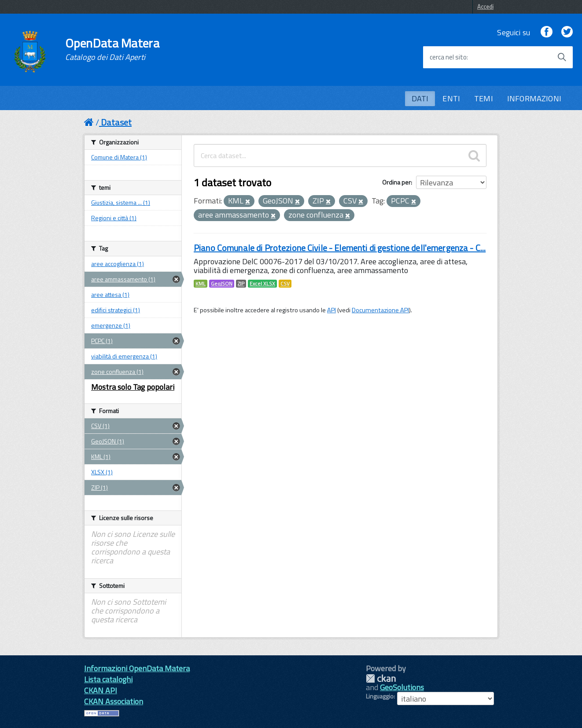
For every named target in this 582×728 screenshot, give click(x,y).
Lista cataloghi (108, 679)
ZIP (241, 284)
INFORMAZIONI (534, 98)
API (332, 310)
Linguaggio (380, 696)
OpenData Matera (112, 49)
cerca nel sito (448, 57)
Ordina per (396, 182)
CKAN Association (114, 701)
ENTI (451, 98)
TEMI (484, 98)
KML (201, 284)
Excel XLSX (262, 284)
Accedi (485, 7)
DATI (420, 98)
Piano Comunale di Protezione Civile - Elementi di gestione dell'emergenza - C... (340, 248)
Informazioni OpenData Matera (137, 668)
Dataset (116, 122)
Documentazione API (380, 310)
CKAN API (101, 690)
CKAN (381, 678)
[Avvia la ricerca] (562, 57)
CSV (285, 284)
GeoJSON (222, 284)
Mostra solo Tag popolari (133, 387)
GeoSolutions (402, 687)
